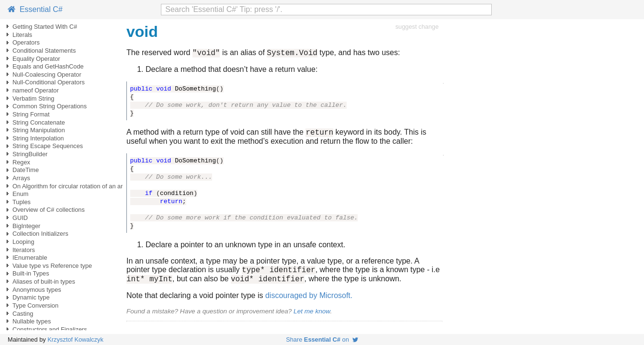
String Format (31, 114)
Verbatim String (34, 98)
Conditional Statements (44, 51)
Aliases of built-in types (44, 282)
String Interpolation (38, 138)
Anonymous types (37, 290)
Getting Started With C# (45, 27)
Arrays (21, 178)
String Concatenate (39, 122)
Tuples (22, 202)
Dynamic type (31, 297)
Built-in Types (31, 273)
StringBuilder (30, 154)
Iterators (24, 250)
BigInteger (26, 226)
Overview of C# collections (49, 210)
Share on (322, 339)
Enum (20, 194)
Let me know (312, 317)
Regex (21, 162)
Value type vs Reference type (52, 266)
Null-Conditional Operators (49, 82)
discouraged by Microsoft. (309, 301)
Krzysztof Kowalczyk (75, 339)
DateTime (26, 170)
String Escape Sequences (48, 146)
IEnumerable (30, 258)
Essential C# (35, 9)
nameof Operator (36, 90)
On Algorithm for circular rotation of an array (72, 186)
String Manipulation (39, 130)
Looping (23, 242)
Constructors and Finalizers (50, 329)
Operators (26, 42)
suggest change (417, 27)
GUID (20, 218)
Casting (23, 314)
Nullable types (32, 321)
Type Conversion (35, 305)
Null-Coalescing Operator (47, 75)
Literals (22, 35)
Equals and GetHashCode (48, 66)
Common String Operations (50, 106)
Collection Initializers (40, 234)
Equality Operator (36, 59)
